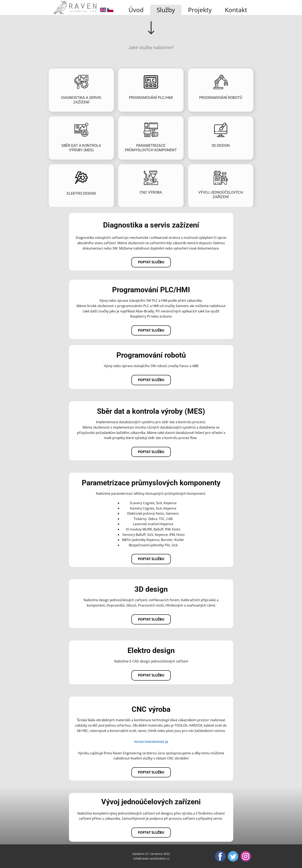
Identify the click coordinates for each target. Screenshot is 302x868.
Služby (166, 10)
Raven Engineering (151, 742)
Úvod (136, 10)
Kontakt (236, 10)
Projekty (200, 10)
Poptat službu (151, 262)
